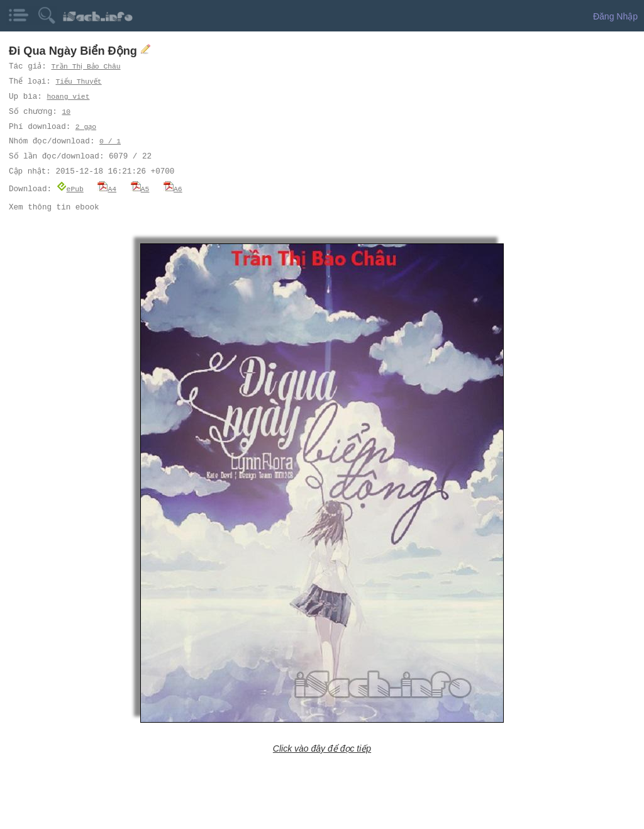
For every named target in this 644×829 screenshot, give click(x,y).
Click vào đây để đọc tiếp (322, 748)
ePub (70, 188)
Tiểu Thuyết (80, 81)
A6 (173, 188)
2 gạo (86, 127)
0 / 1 (110, 141)
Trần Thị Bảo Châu (88, 66)
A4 (107, 188)
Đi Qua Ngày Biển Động (75, 51)
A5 (140, 188)
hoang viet (68, 97)
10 (65, 112)
